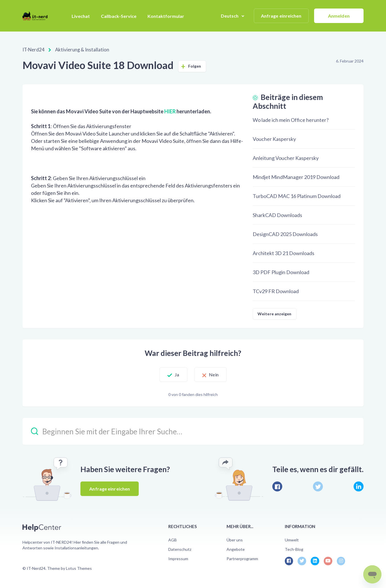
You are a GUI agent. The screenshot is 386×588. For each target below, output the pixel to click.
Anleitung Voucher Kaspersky (286, 158)
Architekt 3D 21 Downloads (284, 253)
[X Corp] (318, 486)
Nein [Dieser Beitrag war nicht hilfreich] (218, 374)
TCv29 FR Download (276, 291)
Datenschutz (180, 549)
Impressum (178, 558)
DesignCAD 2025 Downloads (285, 234)
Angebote (236, 549)
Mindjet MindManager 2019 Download (296, 177)
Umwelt (292, 540)
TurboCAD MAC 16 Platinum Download (297, 196)
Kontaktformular (166, 16)
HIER (170, 111)
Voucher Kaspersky (274, 139)
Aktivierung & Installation (79, 50)
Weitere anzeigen (275, 313)
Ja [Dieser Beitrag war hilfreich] (173, 374)
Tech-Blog (294, 549)
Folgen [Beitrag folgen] (195, 66)
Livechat (81, 16)
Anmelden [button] (339, 16)
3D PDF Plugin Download (281, 272)
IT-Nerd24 (33, 50)
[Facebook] (277, 486)
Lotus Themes (79, 568)
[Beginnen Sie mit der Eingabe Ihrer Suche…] (193, 431)
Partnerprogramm (242, 558)
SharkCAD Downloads (277, 215)
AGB (173, 540)
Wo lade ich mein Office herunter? (291, 120)
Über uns (235, 540)
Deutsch (230, 16)
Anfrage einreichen (281, 16)
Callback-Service (119, 16)
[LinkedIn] (359, 486)
